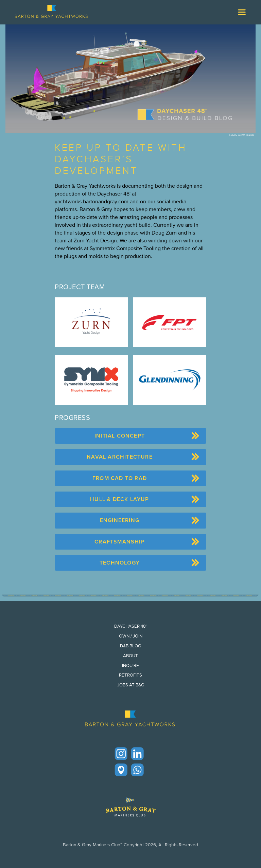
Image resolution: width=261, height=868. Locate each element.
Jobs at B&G (131, 685)
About (130, 656)
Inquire (130, 666)
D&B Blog (130, 646)
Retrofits (130, 675)
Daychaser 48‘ (130, 626)
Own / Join (131, 636)
